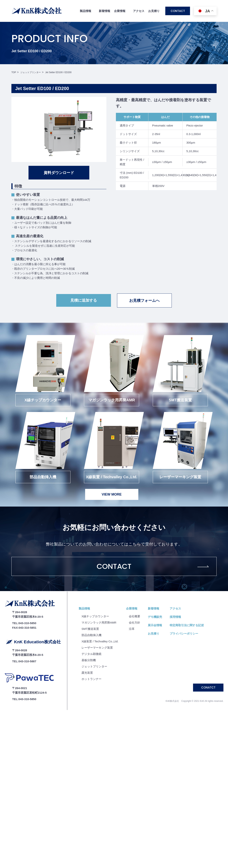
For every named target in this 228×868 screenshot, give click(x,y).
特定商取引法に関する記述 (187, 625)
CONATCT (208, 687)
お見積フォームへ (144, 300)
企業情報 (132, 608)
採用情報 (175, 617)
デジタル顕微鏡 (91, 654)
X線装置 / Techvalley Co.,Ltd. (100, 641)
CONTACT (178, 11)
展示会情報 (155, 625)
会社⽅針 (135, 623)
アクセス (139, 11)
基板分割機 (89, 660)
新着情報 (104, 11)
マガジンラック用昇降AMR (99, 623)
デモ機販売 (155, 617)
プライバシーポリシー (184, 634)
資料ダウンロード (59, 173)
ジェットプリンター (94, 666)
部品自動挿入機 (91, 635)
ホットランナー (91, 679)
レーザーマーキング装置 (97, 648)
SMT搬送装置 (90, 629)
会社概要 (135, 616)
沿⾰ (132, 629)
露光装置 (87, 673)
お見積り (154, 11)
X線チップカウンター (95, 616)
